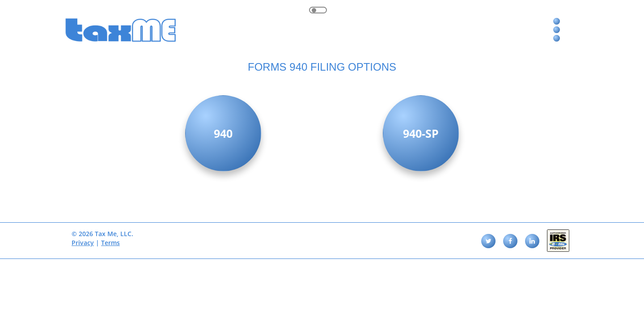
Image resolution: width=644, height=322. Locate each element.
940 (223, 133)
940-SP (421, 133)
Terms (110, 243)
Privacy (83, 243)
